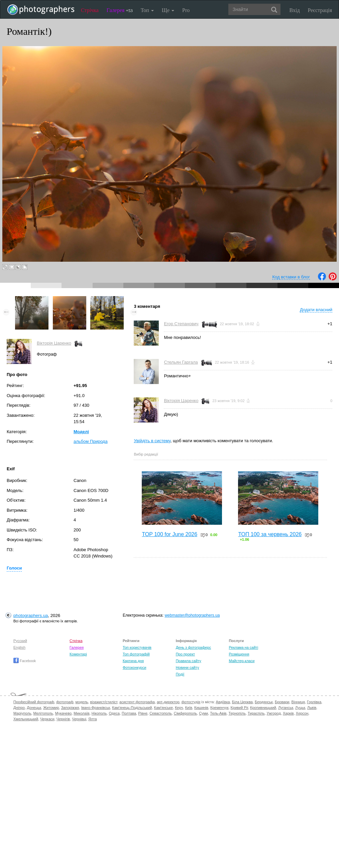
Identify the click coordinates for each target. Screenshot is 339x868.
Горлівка (314, 702)
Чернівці (79, 719)
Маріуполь (22, 713)
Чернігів (63, 719)
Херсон (302, 713)
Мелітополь (43, 713)
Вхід (295, 10)
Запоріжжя (70, 708)
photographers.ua (31, 615)
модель (82, 702)
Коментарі (78, 654)
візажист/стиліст (103, 702)
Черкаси (47, 719)
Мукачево (63, 713)
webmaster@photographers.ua (192, 615)
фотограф (65, 702)
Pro (186, 10)
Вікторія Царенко (54, 343)
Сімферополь (185, 713)
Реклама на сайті (243, 647)
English (19, 647)
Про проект (185, 654)
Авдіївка (223, 702)
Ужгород (274, 713)
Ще (168, 10)
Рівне (143, 713)
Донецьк (34, 708)
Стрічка (90, 10)
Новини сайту (188, 667)
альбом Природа (91, 441)
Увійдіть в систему (152, 441)
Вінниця (298, 702)
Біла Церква (242, 702)
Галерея (120, 10)
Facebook (25, 661)
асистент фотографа (137, 702)
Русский (20, 641)
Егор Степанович (181, 324)
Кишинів (201, 708)
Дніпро (19, 708)
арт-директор (168, 702)
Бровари (282, 702)
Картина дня (133, 661)
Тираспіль (256, 713)
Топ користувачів (137, 647)
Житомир (51, 708)
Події (180, 674)
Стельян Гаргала (181, 362)
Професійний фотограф (34, 702)
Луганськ (286, 708)
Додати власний (316, 310)
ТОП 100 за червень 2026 (270, 534)
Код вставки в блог (291, 277)
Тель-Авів (218, 713)
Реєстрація (320, 10)
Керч (179, 708)
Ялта (92, 719)
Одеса (114, 713)
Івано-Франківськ (96, 708)
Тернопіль (237, 713)
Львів (312, 708)
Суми (203, 713)
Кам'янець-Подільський (132, 708)
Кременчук (219, 708)
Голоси (14, 568)
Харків (288, 713)
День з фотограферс (194, 647)
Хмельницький (26, 719)
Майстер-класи (242, 661)
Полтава (129, 713)
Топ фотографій (136, 654)
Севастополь (160, 713)
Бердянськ (264, 702)
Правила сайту (189, 661)
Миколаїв (82, 713)
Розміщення (239, 654)
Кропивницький (263, 708)
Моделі (81, 432)
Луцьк (300, 708)
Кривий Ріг (239, 708)
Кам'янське (164, 708)
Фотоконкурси (134, 667)
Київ (188, 708)
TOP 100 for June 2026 (169, 534)
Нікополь (99, 713)
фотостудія (191, 702)
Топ (147, 10)
